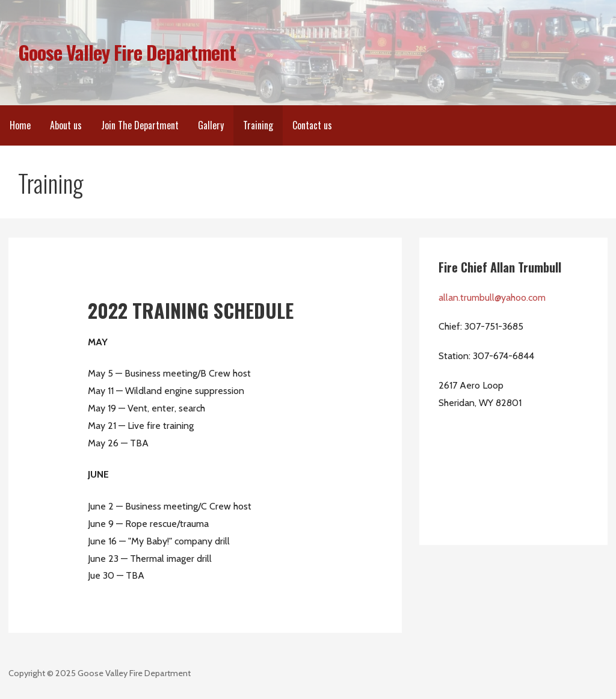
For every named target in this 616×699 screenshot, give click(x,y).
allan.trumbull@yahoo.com (492, 297)
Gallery (211, 125)
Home (20, 125)
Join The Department (140, 125)
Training (258, 125)
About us (66, 125)
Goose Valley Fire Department (127, 52)
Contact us (312, 125)
